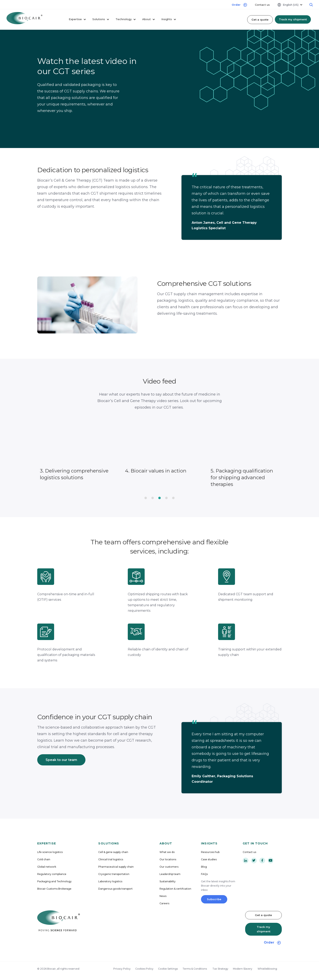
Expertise (77, 19)
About (149, 19)
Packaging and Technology (54, 881)
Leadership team (170, 874)
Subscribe (214, 899)
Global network (47, 867)
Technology (126, 19)
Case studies (209, 859)
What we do (167, 852)
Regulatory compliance (52, 874)
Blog (204, 867)
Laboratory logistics (110, 881)
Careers (164, 903)
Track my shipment (293, 19)
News (163, 896)
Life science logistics (50, 852)
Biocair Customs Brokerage (54, 889)
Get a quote (260, 20)
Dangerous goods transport (115, 889)
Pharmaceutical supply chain (116, 867)
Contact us (262, 5)
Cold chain (44, 859)
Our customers (169, 867)
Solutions (101, 19)
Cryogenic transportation (114, 874)
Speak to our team (61, 760)
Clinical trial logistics (111, 859)
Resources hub (210, 852)
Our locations (168, 859)
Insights (169, 19)
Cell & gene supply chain (113, 852)
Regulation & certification (175, 889)
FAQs (204, 874)
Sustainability (168, 881)
